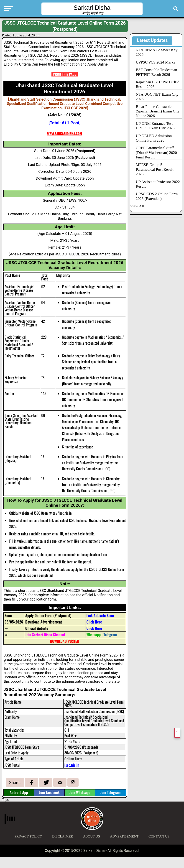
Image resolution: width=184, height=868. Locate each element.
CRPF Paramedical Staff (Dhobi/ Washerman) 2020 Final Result (156, 153)
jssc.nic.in (72, 765)
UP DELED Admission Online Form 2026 (154, 138)
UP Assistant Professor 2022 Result (158, 184)
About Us (92, 836)
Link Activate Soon (100, 616)
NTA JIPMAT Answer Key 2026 (157, 52)
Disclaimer (63, 836)
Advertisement (124, 836)
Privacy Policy (28, 836)
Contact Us (159, 836)
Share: (15, 782)
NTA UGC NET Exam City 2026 (157, 97)
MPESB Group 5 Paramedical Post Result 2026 (155, 169)
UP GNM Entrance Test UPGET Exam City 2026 (155, 126)
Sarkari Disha (92, 8)
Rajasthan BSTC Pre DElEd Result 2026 (157, 84)
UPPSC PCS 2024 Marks (155, 62)
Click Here (94, 622)
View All (137, 206)
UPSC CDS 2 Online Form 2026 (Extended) (157, 196)
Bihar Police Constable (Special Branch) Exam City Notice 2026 (158, 111)
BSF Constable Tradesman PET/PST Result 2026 (156, 72)
